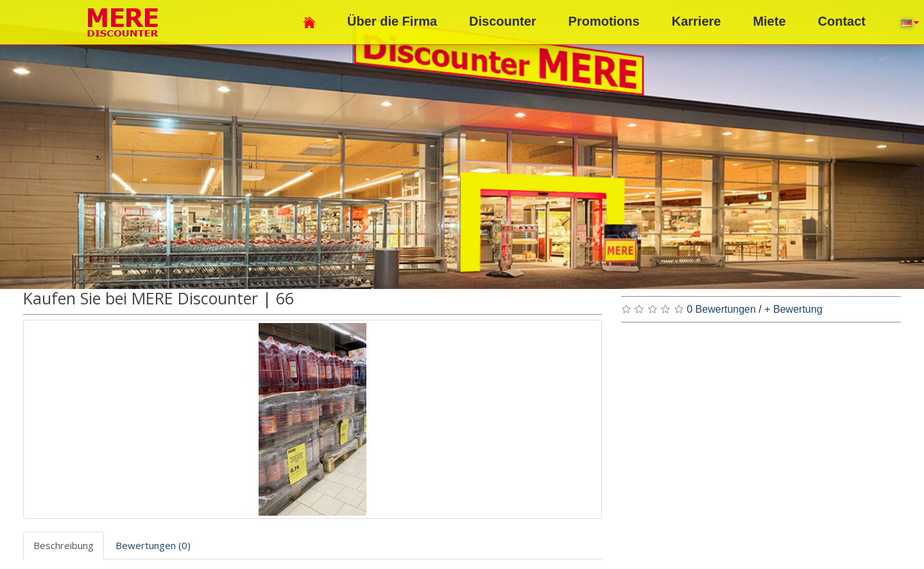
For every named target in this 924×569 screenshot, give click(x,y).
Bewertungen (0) (153, 545)
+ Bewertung (793, 309)
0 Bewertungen (721, 309)
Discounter (502, 21)
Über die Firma (392, 21)
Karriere (697, 21)
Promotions (604, 21)
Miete (769, 21)
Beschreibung (64, 545)
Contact (842, 21)
